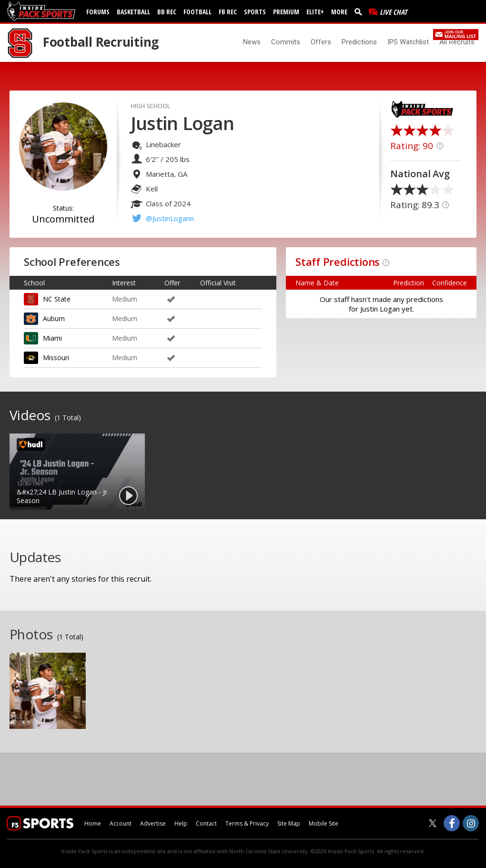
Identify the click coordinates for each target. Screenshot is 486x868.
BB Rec (167, 12)
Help (181, 823)
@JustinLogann (170, 218)
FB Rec (228, 12)
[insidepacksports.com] (43, 11)
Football (197, 12)
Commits (286, 42)
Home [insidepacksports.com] (93, 823)
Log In (392, 34)
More (339, 12)
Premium (286, 12)
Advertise (153, 823)
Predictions (359, 42)
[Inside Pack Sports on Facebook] (452, 823)
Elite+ (315, 12)
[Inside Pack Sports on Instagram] (471, 823)
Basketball (133, 12)
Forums (98, 12)
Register (417, 34)
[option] (77, 472)
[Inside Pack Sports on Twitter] (433, 823)
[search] (360, 11)
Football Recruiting (101, 42)
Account (121, 823)
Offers (321, 42)
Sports (255, 12)
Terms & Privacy (247, 823)
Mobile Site (324, 823)
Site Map (289, 823)
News (252, 42)
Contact (206, 823)
